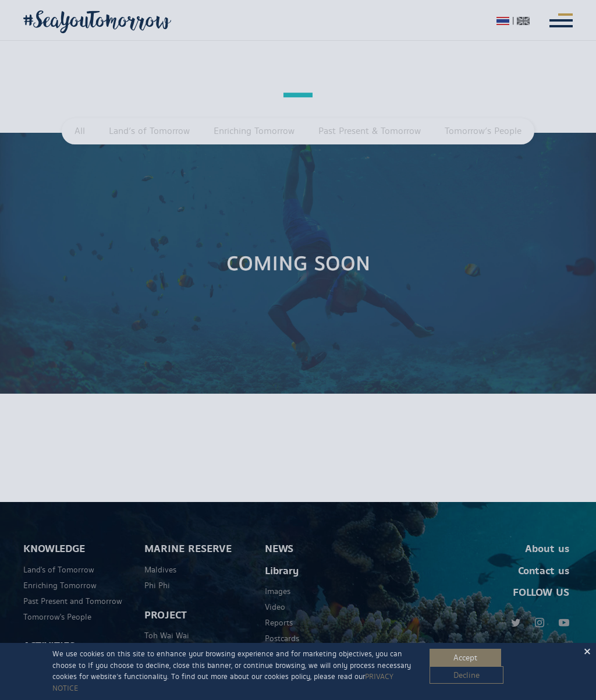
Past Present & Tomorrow (370, 131)
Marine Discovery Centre (188, 637)
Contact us (544, 556)
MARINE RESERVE (188, 534)
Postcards (282, 624)
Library (282, 556)
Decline (466, 676)
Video (275, 593)
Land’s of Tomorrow (149, 131)
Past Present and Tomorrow (73, 586)
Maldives (160, 555)
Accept (465, 658)
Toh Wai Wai (167, 621)
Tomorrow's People (57, 602)
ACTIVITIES (49, 632)
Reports (279, 609)
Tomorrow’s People (483, 131)
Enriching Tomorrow (254, 131)
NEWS (279, 534)
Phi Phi (157, 571)
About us (547, 534)
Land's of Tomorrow (59, 555)
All (80, 131)
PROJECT (166, 600)
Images (278, 577)
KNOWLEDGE (54, 534)
